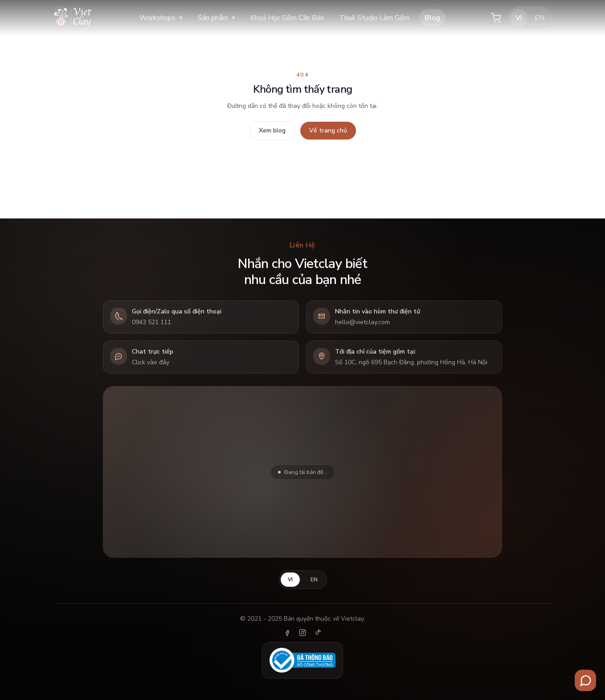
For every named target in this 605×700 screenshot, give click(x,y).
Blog (432, 18)
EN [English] (540, 18)
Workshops (161, 18)
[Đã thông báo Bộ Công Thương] (302, 660)
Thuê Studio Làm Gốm (374, 18)
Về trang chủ (328, 130)
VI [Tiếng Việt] (519, 18)
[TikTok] (318, 633)
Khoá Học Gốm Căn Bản (287, 18)
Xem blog (272, 130)
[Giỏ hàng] (496, 18)
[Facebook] (287, 633)
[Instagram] (302, 633)
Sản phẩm (217, 18)
